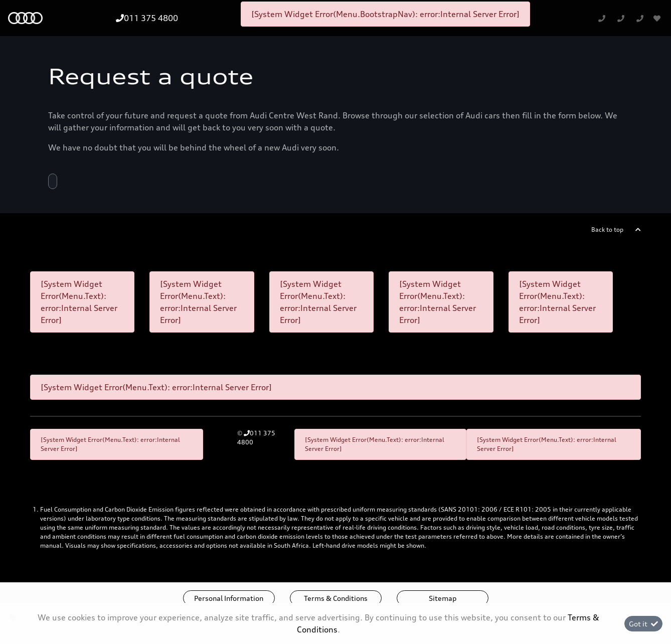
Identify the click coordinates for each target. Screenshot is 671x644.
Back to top (607, 229)
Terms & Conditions (336, 598)
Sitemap (443, 598)
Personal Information (229, 598)
